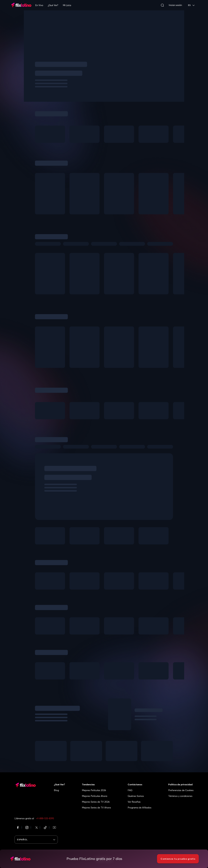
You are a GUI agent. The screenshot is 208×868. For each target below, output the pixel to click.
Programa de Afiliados (140, 808)
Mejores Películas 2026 (94, 790)
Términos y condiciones (180, 796)
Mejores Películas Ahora (95, 796)
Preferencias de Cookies (181, 790)
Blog (56, 790)
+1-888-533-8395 (45, 818)
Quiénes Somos (136, 796)
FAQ (130, 790)
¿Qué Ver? (53, 5)
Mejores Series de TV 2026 (96, 802)
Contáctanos (135, 784)
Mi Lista (67, 5)
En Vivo (39, 5)
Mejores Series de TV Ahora (96, 808)
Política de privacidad (180, 784)
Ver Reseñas (134, 802)
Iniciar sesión (175, 5)
